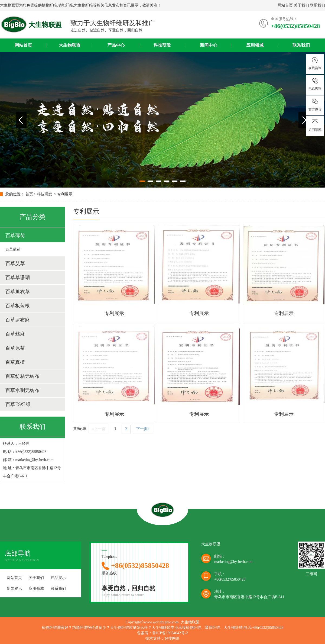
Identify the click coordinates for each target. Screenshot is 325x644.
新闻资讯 (14, 589)
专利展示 (65, 194)
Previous (21, 120)
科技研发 (162, 45)
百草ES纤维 (18, 404)
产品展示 (58, 578)
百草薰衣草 (18, 292)
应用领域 (255, 45)
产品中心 (116, 45)
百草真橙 (15, 362)
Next (304, 120)
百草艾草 (15, 263)
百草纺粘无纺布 (22, 376)
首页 (29, 194)
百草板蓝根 (18, 306)
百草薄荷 (15, 236)
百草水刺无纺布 (22, 390)
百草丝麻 (15, 334)
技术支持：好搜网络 (162, 638)
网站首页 (285, 5)
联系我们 (317, 5)
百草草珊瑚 (18, 278)
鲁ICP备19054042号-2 (170, 633)
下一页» (143, 429)
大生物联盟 (70, 45)
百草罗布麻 (18, 320)
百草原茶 (15, 348)
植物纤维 (49, 5)
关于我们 (301, 5)
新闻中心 (209, 45)
